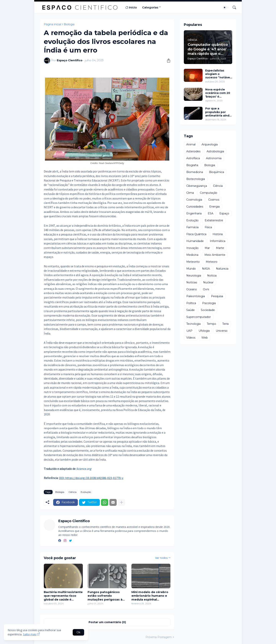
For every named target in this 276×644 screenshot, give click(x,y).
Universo (222, 331)
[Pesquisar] (233, 7)
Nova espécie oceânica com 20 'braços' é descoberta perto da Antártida (218, 93)
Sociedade (208, 310)
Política (191, 303)
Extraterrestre (214, 220)
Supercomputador (199, 317)
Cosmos (214, 200)
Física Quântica (196, 234)
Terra (225, 324)
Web (205, 338)
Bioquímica (217, 172)
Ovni (206, 289)
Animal (191, 144)
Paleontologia (196, 296)
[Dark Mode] (226, 7)
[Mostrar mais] (121, 502)
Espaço (224, 213)
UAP (189, 331)
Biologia (69, 24)
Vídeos (191, 338)
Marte (220, 248)
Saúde (191, 310)
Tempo (211, 324)
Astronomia (214, 158)
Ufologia (204, 331)
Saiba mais (30, 634)
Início (131, 7)
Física (208, 227)
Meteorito (193, 262)
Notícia (212, 276)
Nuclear (208, 282)
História (218, 234)
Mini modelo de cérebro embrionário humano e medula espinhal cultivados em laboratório (150, 596)
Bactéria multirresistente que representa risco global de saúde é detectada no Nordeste (63, 596)
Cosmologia (194, 200)
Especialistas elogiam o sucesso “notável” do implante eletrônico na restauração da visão (219, 74)
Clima (190, 193)
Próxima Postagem (159, 637)
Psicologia (209, 303)
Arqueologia (210, 144)
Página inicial (52, 24)
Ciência (72, 492)
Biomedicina (195, 172)
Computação (209, 193)
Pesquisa (217, 296)
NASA (206, 269)
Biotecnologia (196, 179)
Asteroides (193, 151)
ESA (210, 213)
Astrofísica (193, 158)
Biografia (192, 165)
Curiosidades (195, 207)
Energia (214, 207)
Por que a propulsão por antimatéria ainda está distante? (218, 112)
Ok (78, 632)
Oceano (192, 289)
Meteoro (212, 262)
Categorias (150, 7)
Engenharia (194, 213)
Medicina (192, 255)
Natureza (222, 269)
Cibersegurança (197, 186)
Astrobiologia (215, 151)
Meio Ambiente (215, 255)
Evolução (86, 492)
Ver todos (161, 558)
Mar (207, 248)
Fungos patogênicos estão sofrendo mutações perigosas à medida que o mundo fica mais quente (105, 596)
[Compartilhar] (167, 61)
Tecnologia (193, 324)
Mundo (191, 269)
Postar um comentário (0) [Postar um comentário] (107, 622)
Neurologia (194, 276)
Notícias (192, 282)
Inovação (192, 248)
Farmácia (192, 227)
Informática (218, 241)
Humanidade (195, 241)
